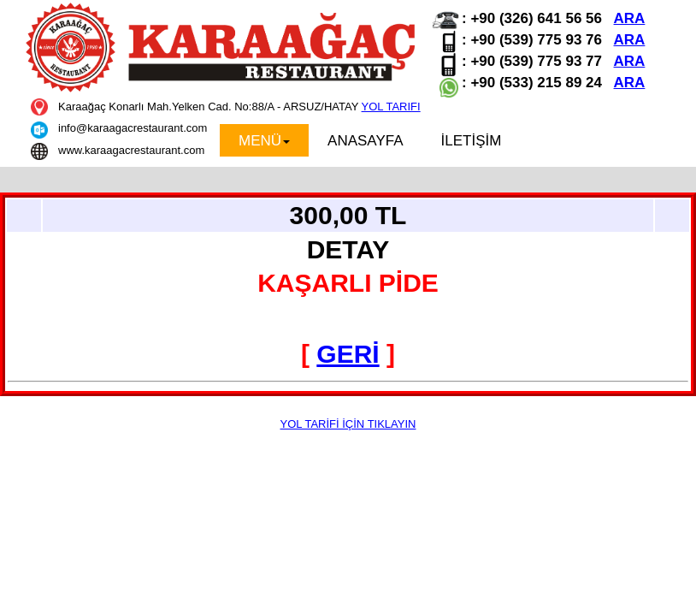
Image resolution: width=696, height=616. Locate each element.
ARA (630, 18)
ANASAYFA (366, 141)
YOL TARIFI (391, 107)
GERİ (348, 354)
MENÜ (264, 141)
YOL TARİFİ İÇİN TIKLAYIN (348, 424)
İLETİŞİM (472, 141)
